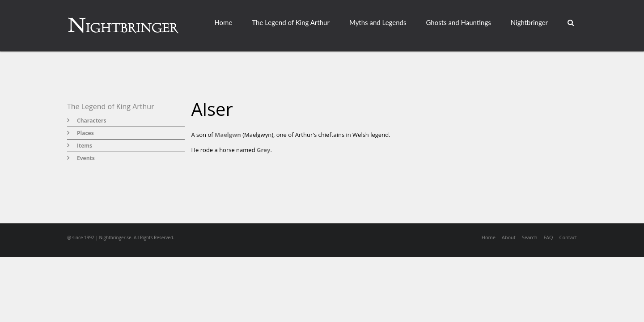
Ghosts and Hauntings (458, 22)
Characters (91, 121)
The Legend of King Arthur (291, 22)
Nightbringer (529, 22)
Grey (263, 150)
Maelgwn (228, 135)
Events (86, 158)
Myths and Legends (378, 22)
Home (223, 22)
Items (85, 146)
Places (85, 133)
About (509, 237)
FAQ (548, 237)
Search (530, 237)
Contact (568, 237)
